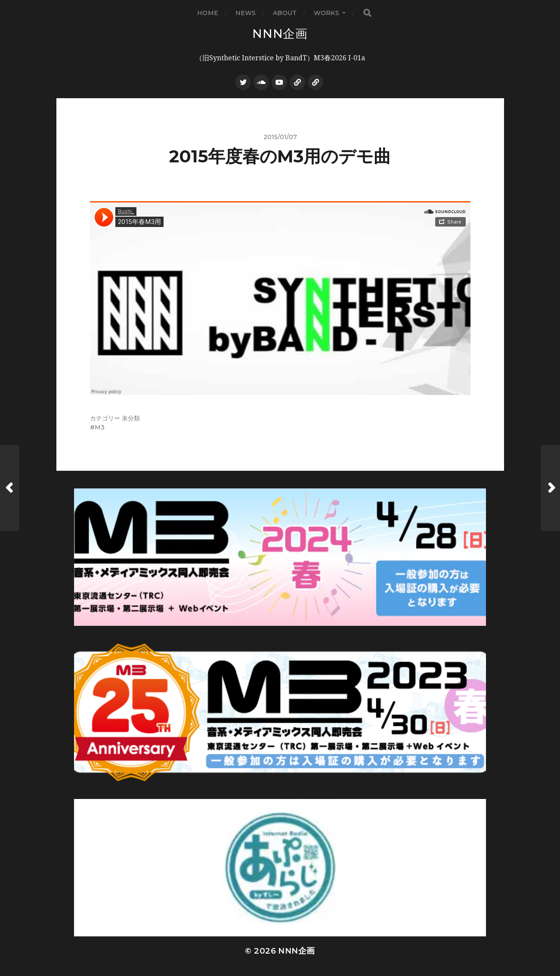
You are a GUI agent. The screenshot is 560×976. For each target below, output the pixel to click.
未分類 (131, 418)
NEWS (246, 13)
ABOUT (285, 13)
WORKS (326, 13)
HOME (208, 13)
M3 (100, 427)
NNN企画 (280, 34)
